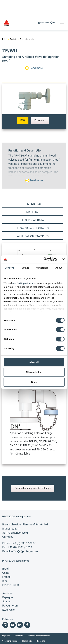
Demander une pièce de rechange (33, 488)
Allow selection (34, 372)
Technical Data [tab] (33, 220)
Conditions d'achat (10, 641)
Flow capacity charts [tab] (33, 228)
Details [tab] (25, 268)
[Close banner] (63, 259)
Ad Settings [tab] (42, 268)
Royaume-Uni (10, 606)
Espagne (8, 597)
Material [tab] (33, 212)
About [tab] (59, 268)
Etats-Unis (8, 610)
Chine (6, 573)
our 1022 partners (23, 283)
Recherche (41, 641)
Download (40, 120)
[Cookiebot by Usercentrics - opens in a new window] (43, 259)
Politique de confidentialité (39, 636)
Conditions (19, 636)
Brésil (6, 569)
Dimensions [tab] (33, 204)
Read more (34, 68)
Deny (34, 382)
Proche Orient (11, 585)
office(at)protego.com (24, 551)
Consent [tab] (9, 268)
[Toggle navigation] (62, 23)
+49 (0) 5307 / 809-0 (24, 543)
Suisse (6, 601)
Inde (5, 581)
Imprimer (6, 636)
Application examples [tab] (33, 236)
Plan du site (27, 641)
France (6, 577)
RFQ (23, 120)
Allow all (34, 362)
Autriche (7, 593)
